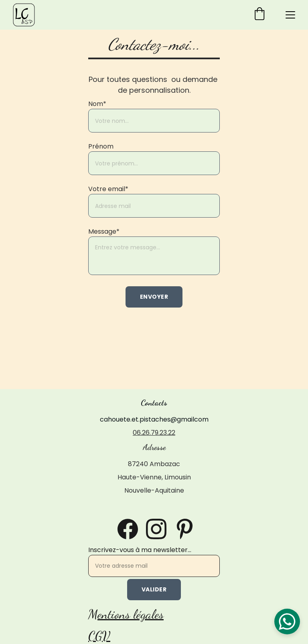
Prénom (101, 146)
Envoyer (154, 297)
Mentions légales (126, 614)
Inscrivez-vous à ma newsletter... (140, 550)
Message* (104, 231)
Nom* (97, 104)
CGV (99, 636)
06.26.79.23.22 (154, 433)
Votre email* (108, 189)
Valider (154, 589)
